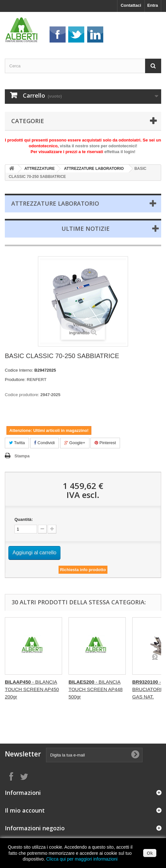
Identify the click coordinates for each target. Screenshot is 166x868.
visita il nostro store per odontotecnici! (99, 146)
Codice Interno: (19, 370)
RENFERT (37, 380)
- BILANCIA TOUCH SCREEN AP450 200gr (32, 689)
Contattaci (131, 5)
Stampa (22, 456)
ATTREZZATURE (40, 169)
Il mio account (25, 810)
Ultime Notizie (86, 229)
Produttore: (15, 380)
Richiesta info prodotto (83, 570)
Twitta (17, 443)
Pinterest (105, 443)
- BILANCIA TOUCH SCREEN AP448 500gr (96, 689)
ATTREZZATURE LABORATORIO (94, 169)
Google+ (75, 443)
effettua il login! (120, 152)
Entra (153, 5)
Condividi (45, 443)
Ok (150, 853)
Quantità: (24, 519)
